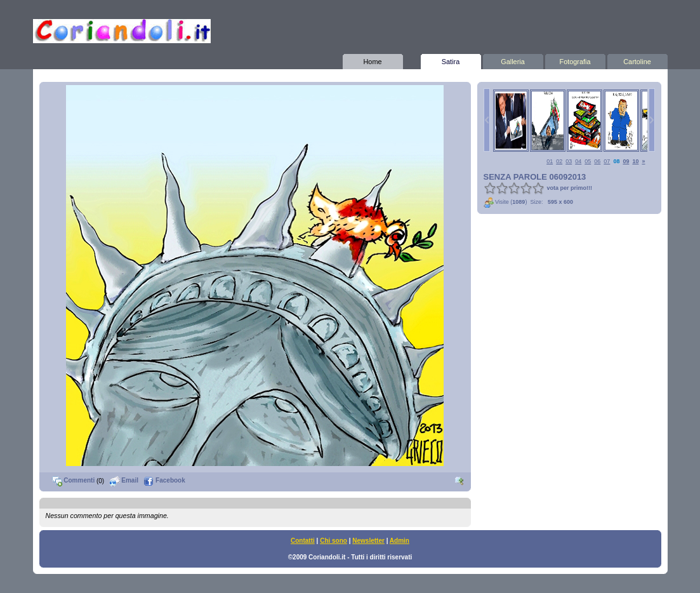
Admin (400, 541)
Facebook (164, 480)
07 (607, 161)
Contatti (303, 541)
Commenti (74, 480)
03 (569, 161)
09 (626, 161)
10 (635, 161)
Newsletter (368, 541)
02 (559, 161)
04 (578, 161)
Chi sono (333, 541)
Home (373, 60)
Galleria (513, 60)
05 (588, 161)
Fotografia (575, 60)
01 (550, 161)
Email (124, 480)
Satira (451, 60)
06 (597, 161)
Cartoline (637, 60)
